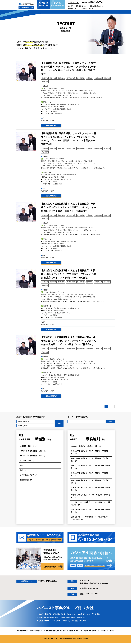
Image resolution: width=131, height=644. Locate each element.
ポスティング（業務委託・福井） (35, 456)
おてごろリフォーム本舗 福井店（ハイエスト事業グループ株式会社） (91, 520)
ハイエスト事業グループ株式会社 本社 (87, 446)
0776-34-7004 (93, 590)
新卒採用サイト (73, 8)
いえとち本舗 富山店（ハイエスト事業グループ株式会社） (91, 482)
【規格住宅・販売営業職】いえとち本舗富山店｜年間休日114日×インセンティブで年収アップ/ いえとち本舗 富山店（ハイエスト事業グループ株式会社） (69, 207)
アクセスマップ (73, 2)
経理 (24, 466)
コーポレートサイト (86, 8)
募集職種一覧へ (50, 568)
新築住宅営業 (27, 480)
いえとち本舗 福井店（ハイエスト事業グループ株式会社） (91, 452)
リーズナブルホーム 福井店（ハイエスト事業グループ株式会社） (91, 505)
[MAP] (106, 585)
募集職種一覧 (49, 632)
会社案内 (70, 6)
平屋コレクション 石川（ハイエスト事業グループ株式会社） (91, 497)
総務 (24, 470)
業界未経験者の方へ (96, 6)
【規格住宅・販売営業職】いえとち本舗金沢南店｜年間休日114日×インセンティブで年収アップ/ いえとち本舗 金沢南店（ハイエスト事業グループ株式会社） (69, 341)
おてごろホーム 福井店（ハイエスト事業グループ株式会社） (91, 512)
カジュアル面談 (83, 632)
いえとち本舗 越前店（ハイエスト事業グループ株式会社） (91, 460)
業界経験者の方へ (81, 6)
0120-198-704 (95, 2)
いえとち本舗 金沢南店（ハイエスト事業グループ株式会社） (91, 467)
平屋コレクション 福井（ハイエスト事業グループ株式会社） (91, 490)
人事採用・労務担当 (30, 446)
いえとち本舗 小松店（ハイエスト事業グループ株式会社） (91, 475)
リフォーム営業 (28, 461)
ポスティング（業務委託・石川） (35, 451)
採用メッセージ (61, 632)
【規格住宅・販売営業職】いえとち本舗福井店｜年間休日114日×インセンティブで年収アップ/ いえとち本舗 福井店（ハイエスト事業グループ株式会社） (69, 274)
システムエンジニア (30, 475)
